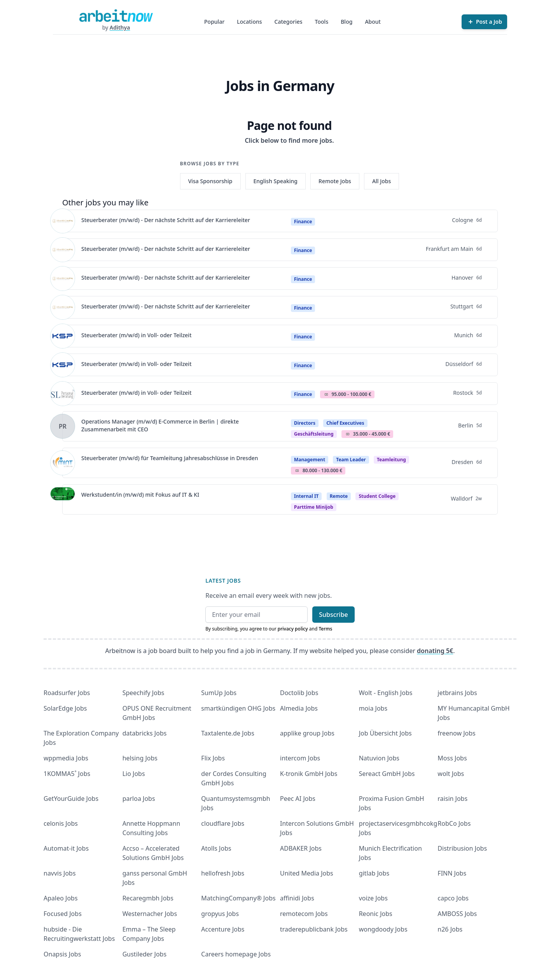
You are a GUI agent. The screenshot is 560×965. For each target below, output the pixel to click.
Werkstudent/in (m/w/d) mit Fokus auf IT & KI (140, 495)
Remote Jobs (335, 181)
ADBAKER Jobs (301, 848)
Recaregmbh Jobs (148, 898)
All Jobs (381, 181)
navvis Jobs (60, 873)
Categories (289, 22)
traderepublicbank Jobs (314, 929)
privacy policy (293, 629)
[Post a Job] (484, 22)
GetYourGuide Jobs (71, 799)
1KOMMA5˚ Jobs (67, 774)
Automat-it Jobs (66, 848)
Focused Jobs (63, 914)
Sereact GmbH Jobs (387, 774)
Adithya (120, 27)
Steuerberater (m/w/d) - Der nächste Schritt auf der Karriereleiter (166, 220)
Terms (325, 629)
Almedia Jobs (299, 708)
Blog (346, 22)
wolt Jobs (451, 774)
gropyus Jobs (220, 914)
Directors (305, 423)
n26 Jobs (450, 929)
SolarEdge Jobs (65, 708)
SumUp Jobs (219, 693)
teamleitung (391, 460)
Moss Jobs (452, 758)
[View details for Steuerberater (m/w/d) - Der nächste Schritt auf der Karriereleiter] (63, 221)
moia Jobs (373, 708)
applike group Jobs (307, 733)
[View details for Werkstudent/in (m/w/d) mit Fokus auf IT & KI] (63, 499)
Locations (249, 22)
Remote (339, 496)
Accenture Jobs (223, 929)
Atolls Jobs (216, 848)
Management (310, 460)
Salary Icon (326, 394)
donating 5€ (435, 651)
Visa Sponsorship (210, 181)
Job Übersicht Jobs (385, 733)
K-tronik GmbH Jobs (309, 774)
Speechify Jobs (143, 693)
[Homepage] (116, 16)
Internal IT (306, 496)
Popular (214, 22)
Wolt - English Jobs (386, 693)
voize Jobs (373, 898)
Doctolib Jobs (299, 693)
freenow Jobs (456, 733)
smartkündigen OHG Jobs (238, 708)
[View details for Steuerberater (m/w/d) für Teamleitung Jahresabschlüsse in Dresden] (63, 463)
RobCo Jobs (454, 823)
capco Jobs (453, 898)
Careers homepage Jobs (236, 954)
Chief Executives (345, 423)
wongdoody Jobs (383, 929)
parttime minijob (314, 507)
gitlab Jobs (374, 873)
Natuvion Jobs (379, 758)
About (373, 22)
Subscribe (333, 615)
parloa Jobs (139, 799)
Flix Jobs (213, 758)
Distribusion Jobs (462, 848)
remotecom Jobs (304, 914)
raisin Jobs (452, 799)
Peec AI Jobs (298, 799)
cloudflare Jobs (223, 823)
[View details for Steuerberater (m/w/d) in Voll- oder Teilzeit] (63, 336)
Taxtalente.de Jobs (228, 733)
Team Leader (351, 460)
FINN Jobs (452, 873)
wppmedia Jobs (66, 758)
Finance (303, 222)
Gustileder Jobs (144, 954)
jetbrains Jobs (457, 693)
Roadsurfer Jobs (67, 693)
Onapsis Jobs (62, 954)
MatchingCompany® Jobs (238, 898)
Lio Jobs (134, 774)
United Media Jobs (307, 873)
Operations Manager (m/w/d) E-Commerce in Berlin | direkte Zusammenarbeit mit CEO (160, 425)
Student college (377, 496)
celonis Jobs (61, 823)
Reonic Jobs (376, 914)
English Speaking (276, 181)
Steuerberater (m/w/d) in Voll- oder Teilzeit (136, 335)
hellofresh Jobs (223, 873)
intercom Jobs (300, 758)
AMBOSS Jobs (457, 914)
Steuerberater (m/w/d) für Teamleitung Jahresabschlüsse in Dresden (170, 458)
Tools (322, 22)
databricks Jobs (145, 733)
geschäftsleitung (314, 434)
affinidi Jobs (297, 898)
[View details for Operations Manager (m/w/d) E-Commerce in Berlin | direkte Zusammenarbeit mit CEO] (63, 426)
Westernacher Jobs (150, 914)
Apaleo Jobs (61, 898)
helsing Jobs (140, 758)
